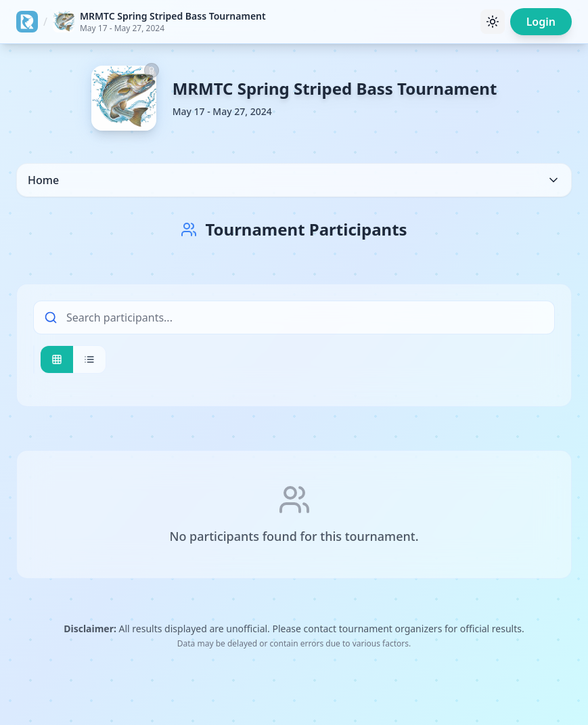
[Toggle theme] (493, 22)
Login (541, 22)
